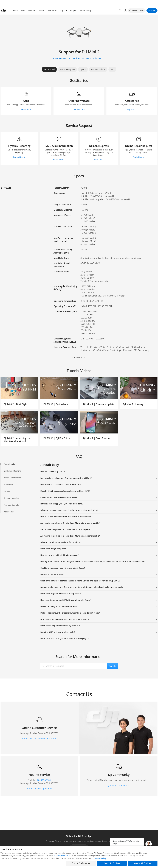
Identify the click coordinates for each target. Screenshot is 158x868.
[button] (149, 844)
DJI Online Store (38, 858)
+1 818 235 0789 (43, 774)
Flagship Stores (38, 862)
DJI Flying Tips (70, 862)
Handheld (32, 4)
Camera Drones (18, 4)
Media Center (101, 858)
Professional (5, 862)
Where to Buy (85, 4)
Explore (64, 4)
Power (42, 4)
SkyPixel (132, 858)
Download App (79, 841)
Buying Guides (102, 862)
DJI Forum (132, 862)
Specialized (53, 4)
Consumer (4, 858)
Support (73, 4)
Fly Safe (67, 858)
